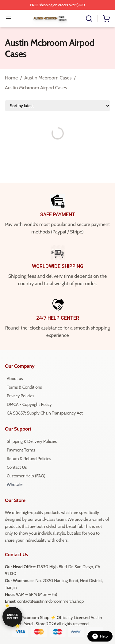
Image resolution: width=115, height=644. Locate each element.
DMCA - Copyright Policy (29, 404)
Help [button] (100, 636)
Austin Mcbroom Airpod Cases (36, 88)
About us (15, 379)
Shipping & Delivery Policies (32, 441)
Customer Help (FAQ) (26, 476)
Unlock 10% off (12, 617)
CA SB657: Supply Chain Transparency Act (45, 413)
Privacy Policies (20, 396)
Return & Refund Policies (29, 459)
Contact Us (17, 467)
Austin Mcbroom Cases (48, 78)
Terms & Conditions (24, 387)
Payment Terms (21, 450)
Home (11, 78)
